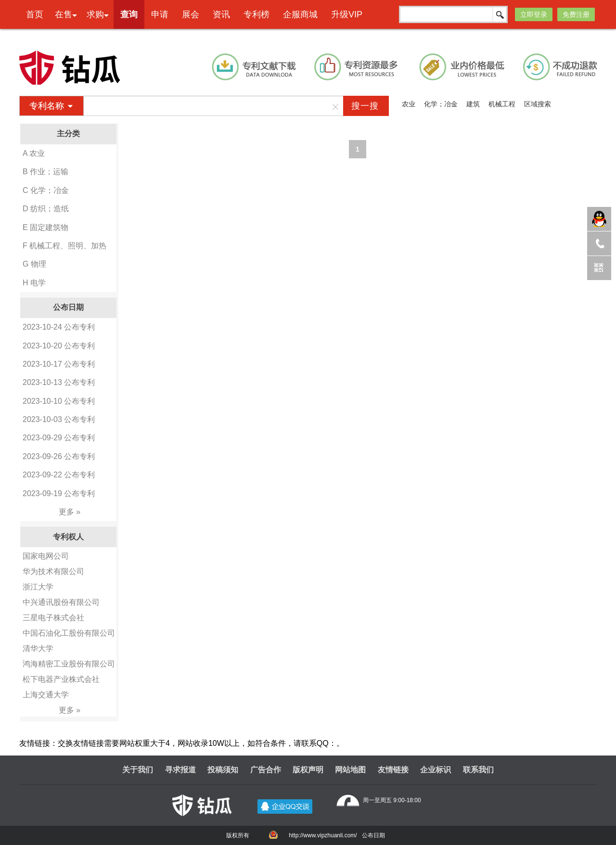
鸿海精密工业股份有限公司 (69, 664)
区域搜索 (538, 104)
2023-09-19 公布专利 (59, 493)
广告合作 (266, 770)
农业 (409, 104)
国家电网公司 (46, 556)
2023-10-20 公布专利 (59, 346)
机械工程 (502, 104)
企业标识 (436, 770)
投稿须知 (223, 770)
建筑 (473, 104)
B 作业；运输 (45, 172)
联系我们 (478, 770)
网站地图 (350, 770)
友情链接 (393, 770)
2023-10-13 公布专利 (59, 382)
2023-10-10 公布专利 (59, 401)
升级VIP (347, 14)
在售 (64, 14)
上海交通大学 (46, 695)
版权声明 (308, 770)
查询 (129, 14)
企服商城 (300, 14)
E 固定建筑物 (45, 227)
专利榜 (257, 14)
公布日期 (373, 835)
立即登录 (534, 14)
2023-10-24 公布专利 (59, 327)
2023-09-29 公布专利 (59, 438)
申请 (160, 14)
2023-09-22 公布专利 (59, 475)
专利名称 (47, 106)
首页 (35, 14)
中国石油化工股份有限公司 (69, 633)
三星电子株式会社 (53, 618)
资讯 (221, 14)
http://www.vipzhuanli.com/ (323, 835)
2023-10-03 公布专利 (59, 419)
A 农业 (34, 153)
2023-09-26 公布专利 (59, 456)
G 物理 (34, 264)
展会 (191, 14)
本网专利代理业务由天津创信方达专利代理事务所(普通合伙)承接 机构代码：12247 (336, 37)
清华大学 (38, 648)
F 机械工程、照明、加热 (64, 246)
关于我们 (138, 770)
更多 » (70, 512)
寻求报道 (180, 770)
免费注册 (576, 14)
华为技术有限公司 (53, 571)
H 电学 (34, 283)
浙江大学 (38, 587)
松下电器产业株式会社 (61, 679)
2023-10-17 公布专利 (59, 364)
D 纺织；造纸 (46, 209)
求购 (95, 14)
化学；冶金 (441, 104)
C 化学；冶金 (46, 190)
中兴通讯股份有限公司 (61, 602)
